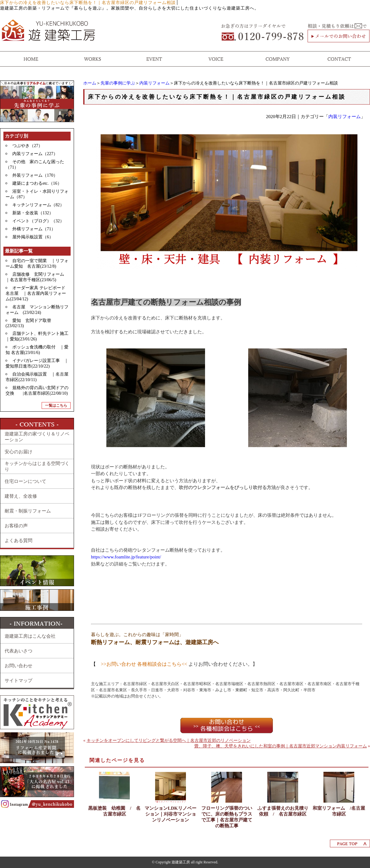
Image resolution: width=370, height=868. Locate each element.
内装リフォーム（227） (35, 154)
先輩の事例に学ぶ (118, 83)
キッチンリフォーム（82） (38, 205)
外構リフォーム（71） (34, 229)
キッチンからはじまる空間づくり (37, 466)
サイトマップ (18, 681)
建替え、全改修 (21, 496)
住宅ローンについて (25, 481)
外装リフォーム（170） (35, 175)
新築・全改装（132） (33, 213)
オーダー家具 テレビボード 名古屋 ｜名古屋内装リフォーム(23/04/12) (38, 293)
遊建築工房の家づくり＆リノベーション (37, 437)
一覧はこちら (56, 405)
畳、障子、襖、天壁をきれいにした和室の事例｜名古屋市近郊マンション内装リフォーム (281, 746)
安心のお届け (18, 452)
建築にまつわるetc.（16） (37, 183)
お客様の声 (16, 526)
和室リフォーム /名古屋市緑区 (339, 811)
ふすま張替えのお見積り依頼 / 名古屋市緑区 (283, 811)
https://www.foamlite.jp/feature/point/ (126, 557)
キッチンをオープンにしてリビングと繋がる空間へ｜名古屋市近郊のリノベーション (169, 740)
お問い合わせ (18, 666)
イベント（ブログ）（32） (38, 221)
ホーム (90, 83)
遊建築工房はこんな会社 (30, 636)
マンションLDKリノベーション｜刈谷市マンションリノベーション (171, 814)
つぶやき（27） (27, 146)
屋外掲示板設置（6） (33, 237)
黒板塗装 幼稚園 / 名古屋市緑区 (114, 811)
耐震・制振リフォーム (28, 511)
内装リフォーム (154, 83)
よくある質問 (18, 541)
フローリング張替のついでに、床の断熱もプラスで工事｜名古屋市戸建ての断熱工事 (227, 817)
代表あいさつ (18, 651)
